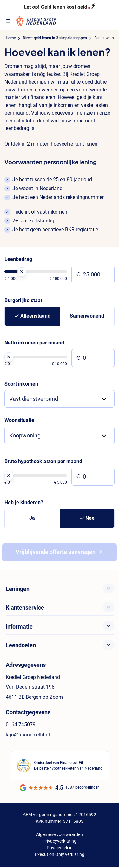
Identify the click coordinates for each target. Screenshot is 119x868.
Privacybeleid (60, 848)
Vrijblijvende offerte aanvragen (56, 552)
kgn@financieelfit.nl (28, 735)
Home (11, 38)
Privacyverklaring (60, 841)
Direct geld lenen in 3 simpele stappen (55, 38)
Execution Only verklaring (60, 854)
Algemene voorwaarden (60, 834)
